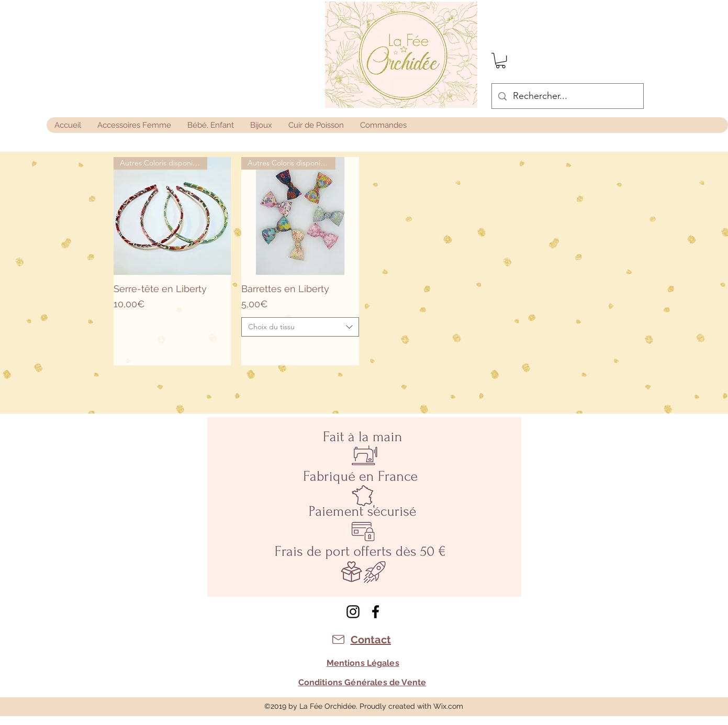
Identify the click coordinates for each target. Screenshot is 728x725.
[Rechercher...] (567, 96)
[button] (501, 60)
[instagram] (353, 612)
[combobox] (300, 327)
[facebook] (376, 612)
